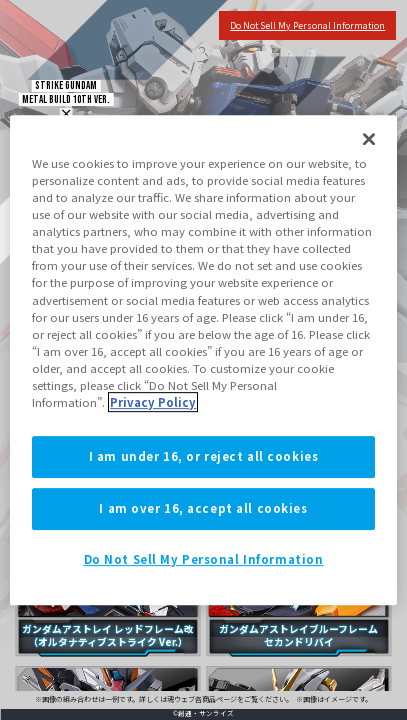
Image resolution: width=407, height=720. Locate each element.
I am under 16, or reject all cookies (204, 456)
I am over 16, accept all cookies (203, 508)
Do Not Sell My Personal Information (204, 559)
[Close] (369, 139)
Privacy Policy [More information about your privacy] (153, 402)
